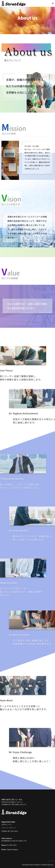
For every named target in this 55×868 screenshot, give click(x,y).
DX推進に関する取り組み (10, 831)
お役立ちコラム (7, 824)
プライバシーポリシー (9, 828)
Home (21, 32)
